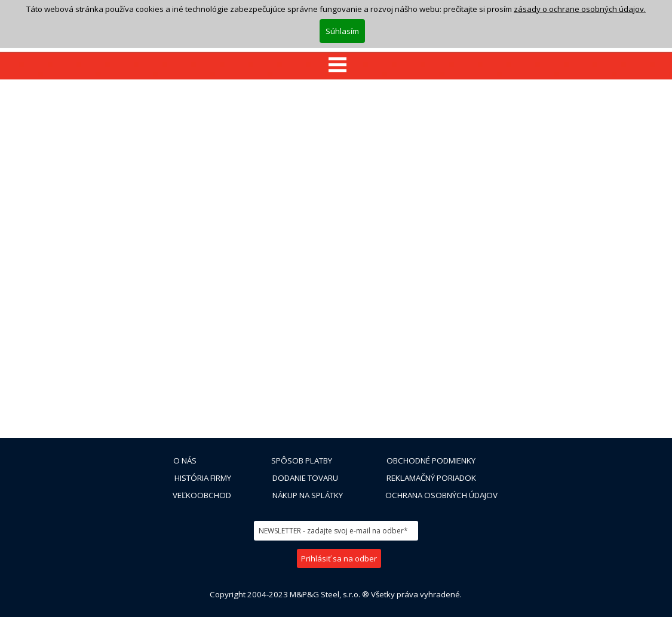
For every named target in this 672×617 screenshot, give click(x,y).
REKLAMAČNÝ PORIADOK (431, 478)
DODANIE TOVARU (305, 478)
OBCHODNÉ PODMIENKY (431, 461)
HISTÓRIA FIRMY (203, 478)
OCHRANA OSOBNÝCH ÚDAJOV (441, 495)
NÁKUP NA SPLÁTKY (308, 495)
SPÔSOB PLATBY (302, 461)
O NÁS (185, 461)
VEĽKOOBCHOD (202, 495)
